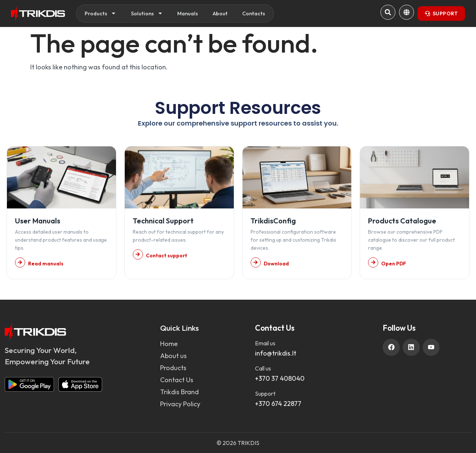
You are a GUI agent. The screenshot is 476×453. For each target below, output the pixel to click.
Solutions (147, 13)
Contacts (254, 13)
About (220, 13)
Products (100, 13)
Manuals (188, 13)
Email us (265, 343)
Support (265, 394)
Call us (263, 368)
